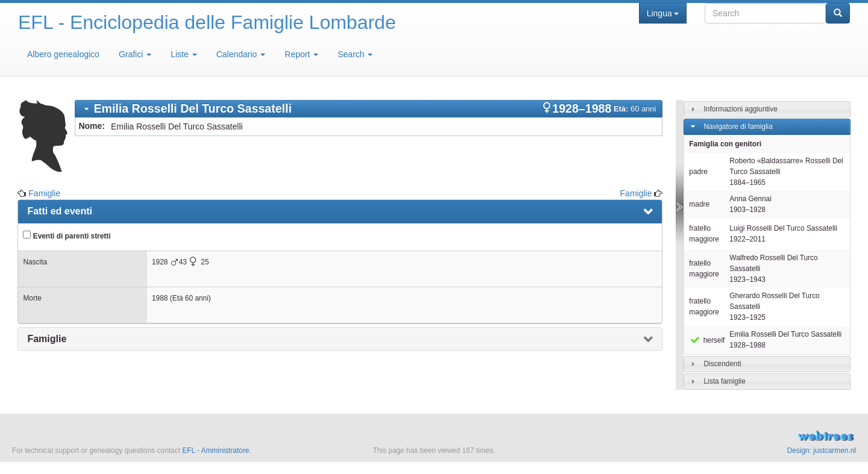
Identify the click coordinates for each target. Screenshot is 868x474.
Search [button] (355, 54)
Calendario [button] (241, 54)
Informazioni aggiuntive (740, 109)
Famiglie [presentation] (47, 339)
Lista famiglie (724, 381)
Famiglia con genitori (725, 144)
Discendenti (722, 364)
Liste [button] (184, 54)
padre (698, 172)
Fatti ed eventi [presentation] (60, 211)
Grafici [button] (135, 54)
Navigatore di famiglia (738, 126)
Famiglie (44, 193)
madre (699, 204)
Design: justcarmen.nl (822, 451)
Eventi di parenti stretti (67, 235)
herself (707, 340)
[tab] (369, 109)
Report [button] (301, 54)
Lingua (663, 13)
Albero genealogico (63, 54)
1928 (160, 262)
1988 (160, 298)
